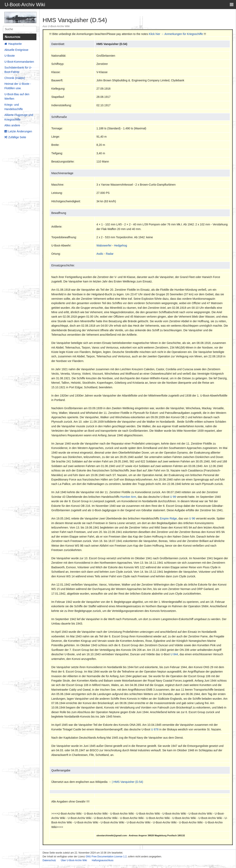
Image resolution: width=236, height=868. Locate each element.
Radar (110, 254)
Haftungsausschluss (103, 860)
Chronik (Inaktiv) (15, 78)
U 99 (173, 497)
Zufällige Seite (17, 137)
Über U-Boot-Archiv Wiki (74, 860)
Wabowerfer (104, 245)
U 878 (155, 729)
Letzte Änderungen (20, 131)
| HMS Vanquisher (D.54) (127, 782)
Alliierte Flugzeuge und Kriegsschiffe (19, 117)
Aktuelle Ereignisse (16, 50)
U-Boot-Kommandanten (19, 62)
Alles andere (12, 125)
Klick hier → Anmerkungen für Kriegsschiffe (176, 34)
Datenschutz (49, 860)
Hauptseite (15, 44)
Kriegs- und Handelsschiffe (14, 107)
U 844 (174, 654)
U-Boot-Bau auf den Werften (17, 96)
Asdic (100, 254)
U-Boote (10, 56)
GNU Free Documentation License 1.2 (106, 857)
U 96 (192, 518)
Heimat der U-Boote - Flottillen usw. (18, 86)
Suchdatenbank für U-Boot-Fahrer (18, 70)
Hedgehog (121, 245)
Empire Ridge (168, 518)
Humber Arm (128, 497)
